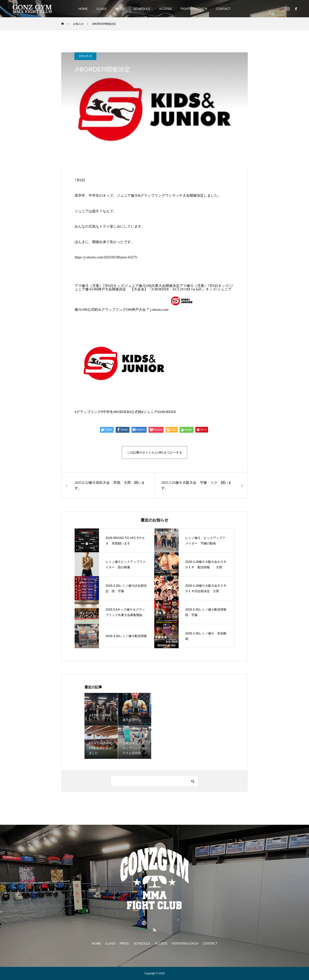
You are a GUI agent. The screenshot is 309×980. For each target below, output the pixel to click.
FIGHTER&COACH (194, 9)
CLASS (102, 9)
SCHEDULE (142, 9)
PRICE (120, 9)
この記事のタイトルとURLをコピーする (154, 452)
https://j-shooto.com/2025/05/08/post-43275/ (106, 257)
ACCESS (165, 9)
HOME (83, 9)
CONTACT (223, 9)
